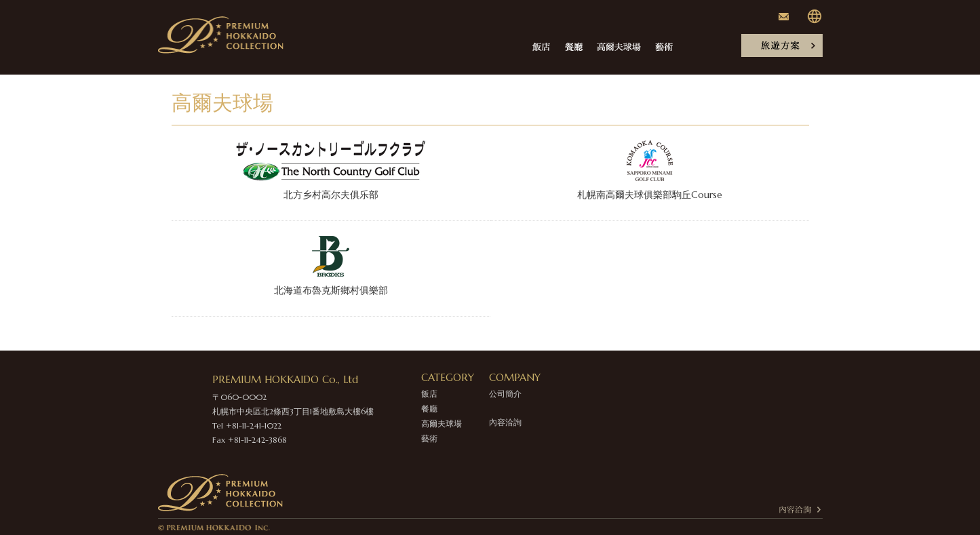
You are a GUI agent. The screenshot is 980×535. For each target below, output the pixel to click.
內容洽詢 (505, 422)
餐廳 (429, 409)
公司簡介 (505, 394)
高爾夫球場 (442, 423)
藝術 (429, 438)
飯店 (429, 394)
